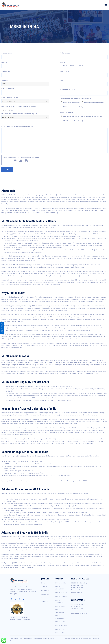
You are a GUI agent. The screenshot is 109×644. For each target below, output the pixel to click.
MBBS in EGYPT (60, 629)
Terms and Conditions (92, 639)
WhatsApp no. (65, 71)
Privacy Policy (78, 639)
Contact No (6, 71)
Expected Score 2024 (68, 89)
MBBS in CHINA (60, 622)
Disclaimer (68, 639)
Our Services (45, 590)
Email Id (4, 62)
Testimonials (45, 594)
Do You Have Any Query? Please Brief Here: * (17, 126)
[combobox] (25, 84)
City (61, 80)
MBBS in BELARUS (61, 596)
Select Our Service (66, 113)
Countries (44, 598)
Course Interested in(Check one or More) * (75, 99)
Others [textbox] (4, 84)
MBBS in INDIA (60, 633)
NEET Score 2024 (8, 89)
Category (5, 80)
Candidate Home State (10, 98)
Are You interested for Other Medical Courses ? (19, 106)
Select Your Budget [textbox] (8, 117)
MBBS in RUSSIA (60, 583)
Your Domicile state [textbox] (8, 101)
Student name (7, 53)
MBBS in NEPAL (60, 606)
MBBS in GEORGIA (61, 593)
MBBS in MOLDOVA (61, 626)
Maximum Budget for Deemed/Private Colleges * (19, 114)
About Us (44, 587)
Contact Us (44, 602)
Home (43, 583)
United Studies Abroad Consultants (35, 639)
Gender (62, 62)
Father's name (65, 53)
